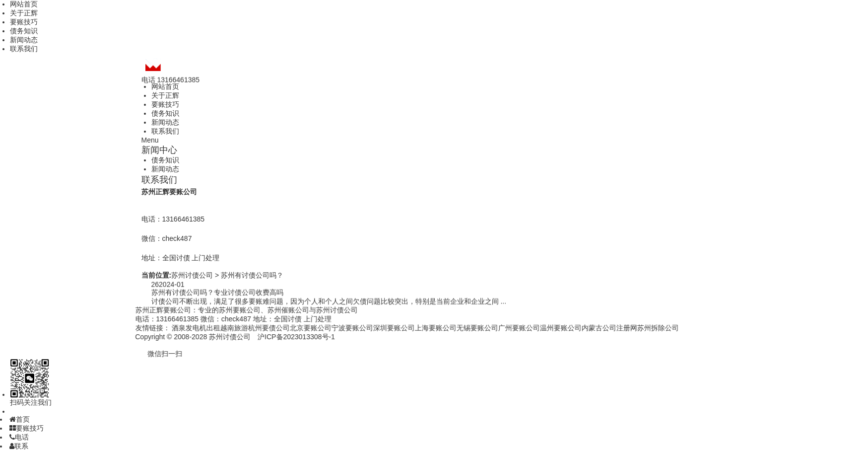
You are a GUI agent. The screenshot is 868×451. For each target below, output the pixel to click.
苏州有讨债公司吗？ (252, 275)
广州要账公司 (502, 328)
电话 (19, 437)
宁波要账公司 (335, 328)
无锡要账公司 (461, 328)
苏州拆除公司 (641, 328)
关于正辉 (24, 13)
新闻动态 (24, 40)
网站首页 (24, 4)
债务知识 (24, 31)
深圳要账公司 (377, 328)
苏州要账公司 (222, 310)
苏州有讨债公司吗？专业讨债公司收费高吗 (217, 293)
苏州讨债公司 (192, 275)
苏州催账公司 (271, 310)
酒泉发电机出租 (179, 328)
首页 (20, 419)
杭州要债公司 (252, 328)
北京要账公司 (294, 328)
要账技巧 (24, 22)
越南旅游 (217, 328)
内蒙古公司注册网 (593, 328)
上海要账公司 (419, 328)
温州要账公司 (544, 328)
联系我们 (24, 49)
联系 (19, 446)
